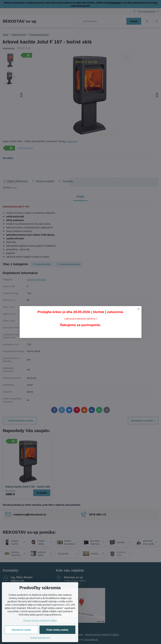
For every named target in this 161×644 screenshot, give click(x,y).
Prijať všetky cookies (57, 630)
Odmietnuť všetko (21, 630)
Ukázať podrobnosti (40, 638)
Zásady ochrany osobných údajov (40, 620)
